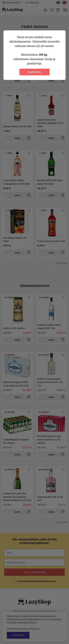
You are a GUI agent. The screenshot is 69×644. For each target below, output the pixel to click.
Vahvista (34, 72)
